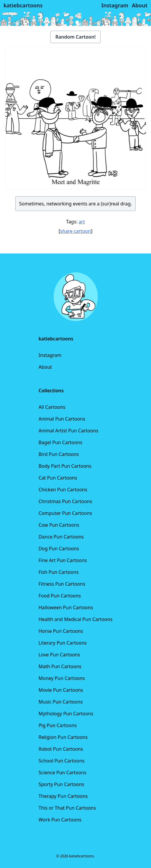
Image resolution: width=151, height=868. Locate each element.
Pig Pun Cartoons (58, 725)
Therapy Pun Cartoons (63, 796)
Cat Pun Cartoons (58, 478)
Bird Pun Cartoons (59, 454)
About (45, 367)
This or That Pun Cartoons (67, 808)
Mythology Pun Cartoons (66, 714)
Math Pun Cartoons (60, 666)
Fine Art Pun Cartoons (63, 560)
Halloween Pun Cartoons (66, 607)
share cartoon (75, 231)
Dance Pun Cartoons (61, 537)
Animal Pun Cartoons (62, 419)
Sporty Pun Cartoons (61, 784)
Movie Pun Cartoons (61, 690)
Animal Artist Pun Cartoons (68, 431)
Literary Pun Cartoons (63, 643)
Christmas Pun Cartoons (65, 501)
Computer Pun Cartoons (65, 513)
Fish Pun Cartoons (59, 572)
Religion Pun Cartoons (63, 737)
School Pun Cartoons (62, 761)
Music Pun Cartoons (61, 702)
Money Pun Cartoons (62, 678)
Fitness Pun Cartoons (62, 584)
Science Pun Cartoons (62, 773)
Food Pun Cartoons (60, 596)
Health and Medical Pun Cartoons (75, 619)
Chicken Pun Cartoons (63, 490)
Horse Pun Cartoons (61, 631)
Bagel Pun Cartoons (60, 442)
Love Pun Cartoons (59, 655)
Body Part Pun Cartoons (65, 466)
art (82, 222)
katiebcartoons (23, 5)
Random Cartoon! (75, 37)
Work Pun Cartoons (60, 820)
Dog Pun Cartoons (59, 549)
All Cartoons (52, 407)
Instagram (50, 355)
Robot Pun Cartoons (61, 749)
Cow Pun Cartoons (59, 525)
